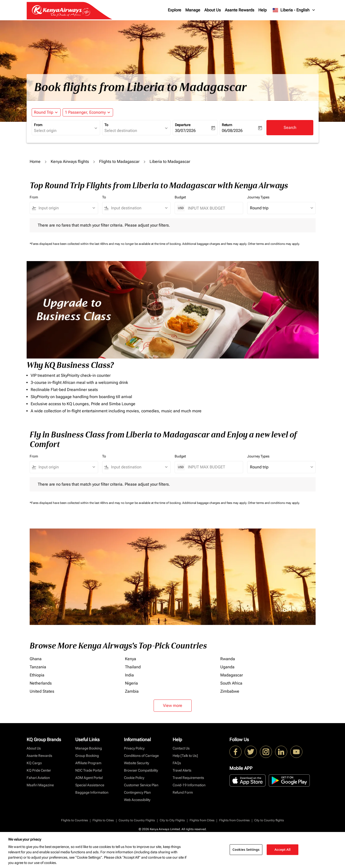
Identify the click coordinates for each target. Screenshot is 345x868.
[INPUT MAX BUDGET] (213, 208)
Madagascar (232, 675)
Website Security (137, 763)
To (106, 125)
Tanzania (38, 667)
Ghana (36, 659)
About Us (213, 10)
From (38, 125)
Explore (175, 10)
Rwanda (228, 659)
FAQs (177, 763)
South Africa (231, 683)
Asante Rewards (240, 10)
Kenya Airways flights (70, 161)
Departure (183, 125)
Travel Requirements (188, 778)
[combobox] (63, 131)
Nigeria (131, 683)
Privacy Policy (134, 748)
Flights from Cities (202, 820)
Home (35, 161)
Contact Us (181, 748)
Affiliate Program (88, 763)
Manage (193, 10)
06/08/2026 (232, 131)
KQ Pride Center (39, 770)
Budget (180, 197)
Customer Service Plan (141, 785)
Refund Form (183, 792)
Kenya (131, 659)
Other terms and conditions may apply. (274, 244)
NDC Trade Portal (89, 770)
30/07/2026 (185, 131)
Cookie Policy (134, 778)
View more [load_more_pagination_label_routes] (173, 705)
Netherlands (41, 683)
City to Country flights (269, 820)
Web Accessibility (137, 800)
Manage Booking (89, 748)
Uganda (227, 667)
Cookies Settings (246, 849)
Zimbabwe (230, 691)
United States (42, 691)
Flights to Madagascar (119, 161)
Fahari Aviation (38, 778)
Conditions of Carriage (141, 756)
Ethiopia (37, 675)
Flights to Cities (103, 820)
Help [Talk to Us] (185, 756)
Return (227, 125)
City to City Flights (172, 820)
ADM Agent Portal (89, 778)
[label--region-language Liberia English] (294, 10)
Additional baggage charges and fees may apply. (215, 244)
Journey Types (258, 197)
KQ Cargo (34, 763)
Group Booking (87, 756)
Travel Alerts (182, 770)
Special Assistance (90, 785)
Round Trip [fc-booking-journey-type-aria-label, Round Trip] (44, 112)
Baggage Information (92, 792)
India (129, 675)
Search (290, 127)
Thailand (133, 667)
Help (262, 10)
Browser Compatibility (141, 770)
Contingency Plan (137, 792)
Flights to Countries (75, 820)
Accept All (283, 849)
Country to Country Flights (137, 820)
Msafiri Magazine (40, 785)
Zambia (132, 691)
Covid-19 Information (189, 785)
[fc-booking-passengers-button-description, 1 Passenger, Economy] (85, 112)
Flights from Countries (234, 820)
